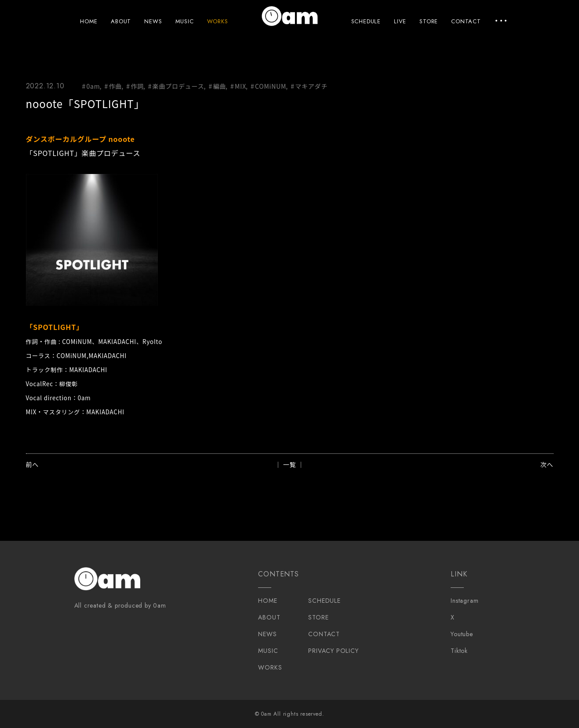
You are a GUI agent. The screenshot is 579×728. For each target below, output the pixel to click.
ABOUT (121, 21)
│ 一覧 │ (289, 464)
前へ (33, 464)
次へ (547, 464)
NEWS (153, 21)
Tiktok (459, 651)
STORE (429, 21)
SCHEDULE (366, 21)
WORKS (218, 21)
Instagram (464, 601)
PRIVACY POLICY (333, 651)
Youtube (462, 634)
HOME (89, 21)
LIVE (400, 21)
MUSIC (185, 21)
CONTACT (466, 21)
